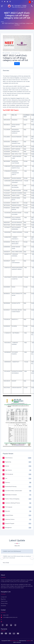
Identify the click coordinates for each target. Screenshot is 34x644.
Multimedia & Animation (10, 495)
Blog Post (3, 599)
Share (17, 64)
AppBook (29, 641)
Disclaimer (3, 606)
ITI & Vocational (8, 474)
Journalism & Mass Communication (12, 491)
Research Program (8, 523)
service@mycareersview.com (9, 617)
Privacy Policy (4, 603)
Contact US (4, 597)
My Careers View (16, 53)
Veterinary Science (8, 519)
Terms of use (4, 601)
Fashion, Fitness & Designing (11, 499)
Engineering (7, 462)
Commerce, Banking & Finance (11, 503)
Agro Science (7, 470)
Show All (17, 546)
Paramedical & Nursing (9, 487)
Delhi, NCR (5, 615)
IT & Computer (7, 507)
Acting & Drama (8, 515)
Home (2, 22)
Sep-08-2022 (6, 53)
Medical (6, 466)
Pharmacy (6, 482)
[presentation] (2, 557)
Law (5, 478)
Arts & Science (8, 458)
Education (6, 511)
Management (7, 528)
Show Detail (6, 563)
